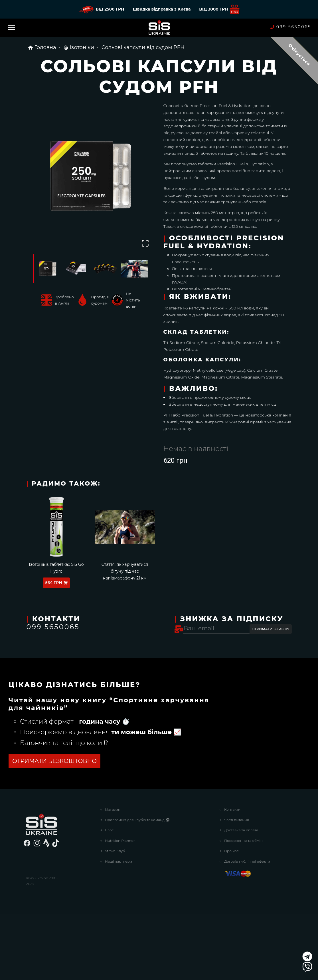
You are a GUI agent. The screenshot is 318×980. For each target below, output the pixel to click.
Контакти (232, 875)
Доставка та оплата (241, 896)
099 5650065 (291, 27)
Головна (42, 47)
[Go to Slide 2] (76, 269)
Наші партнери (119, 927)
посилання (30, 731)
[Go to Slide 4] (134, 268)
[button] (91, 176)
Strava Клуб (115, 917)
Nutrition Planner (120, 906)
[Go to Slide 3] (105, 269)
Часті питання (237, 886)
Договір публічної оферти (247, 927)
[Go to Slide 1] (47, 269)
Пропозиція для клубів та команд (137, 886)
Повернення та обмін (243, 906)
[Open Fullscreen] (145, 243)
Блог (109, 896)
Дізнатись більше (38, 827)
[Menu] (11, 28)
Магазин (113, 875)
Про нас (231, 917)
